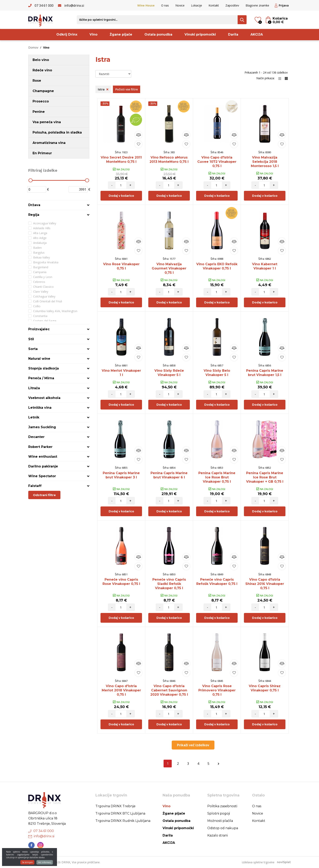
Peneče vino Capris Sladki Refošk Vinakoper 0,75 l (169, 584)
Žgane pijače (121, 34)
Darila (233, 34)
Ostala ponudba (158, 34)
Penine (39, 112)
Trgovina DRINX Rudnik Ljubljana (123, 821)
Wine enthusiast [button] (43, 457)
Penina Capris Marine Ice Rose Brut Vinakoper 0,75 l (217, 477)
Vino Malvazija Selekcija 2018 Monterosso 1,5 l (265, 162)
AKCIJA (257, 34)
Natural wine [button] (39, 359)
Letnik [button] (34, 417)
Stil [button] (31, 339)
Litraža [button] (34, 388)
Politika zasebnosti (222, 806)
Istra (103, 89)
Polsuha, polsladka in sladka (57, 132)
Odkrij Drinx (67, 34)
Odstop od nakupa (223, 828)
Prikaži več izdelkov (193, 745)
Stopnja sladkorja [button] (44, 368)
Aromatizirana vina (49, 143)
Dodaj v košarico (121, 196)
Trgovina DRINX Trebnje (115, 806)
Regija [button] (34, 215)
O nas (165, 5)
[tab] (59, 205)
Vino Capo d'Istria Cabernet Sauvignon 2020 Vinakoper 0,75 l (169, 690)
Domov (33, 47)
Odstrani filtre (44, 495)
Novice (180, 5)
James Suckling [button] (42, 427)
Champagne (43, 91)
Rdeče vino (42, 70)
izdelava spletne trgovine (258, 862)
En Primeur (42, 153)
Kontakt (214, 5)
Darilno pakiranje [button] (43, 466)
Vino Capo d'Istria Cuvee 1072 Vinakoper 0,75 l (217, 162)
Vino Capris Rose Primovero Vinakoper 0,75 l (217, 690)
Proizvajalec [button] (39, 329)
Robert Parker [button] (40, 447)
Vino (93, 34)
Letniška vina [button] (40, 408)
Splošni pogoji (219, 813)
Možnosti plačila (220, 821)
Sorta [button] (33, 349)
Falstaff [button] (35, 486)
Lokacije (197, 5)
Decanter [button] (36, 437)
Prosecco (41, 101)
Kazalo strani (217, 835)
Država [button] (34, 205)
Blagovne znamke (257, 5)
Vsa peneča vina (47, 122)
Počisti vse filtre (127, 89)
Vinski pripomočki (200, 34)
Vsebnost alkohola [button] (44, 398)
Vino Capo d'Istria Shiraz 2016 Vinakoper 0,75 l (265, 584)
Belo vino (41, 60)
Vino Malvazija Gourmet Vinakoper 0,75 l (169, 268)
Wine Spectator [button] (42, 476)
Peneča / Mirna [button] (41, 378)
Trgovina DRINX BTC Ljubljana (120, 813)
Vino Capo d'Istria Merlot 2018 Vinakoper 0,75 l (121, 690)
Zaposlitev (232, 5)
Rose (37, 81)
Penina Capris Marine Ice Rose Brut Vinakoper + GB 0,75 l (265, 477)
